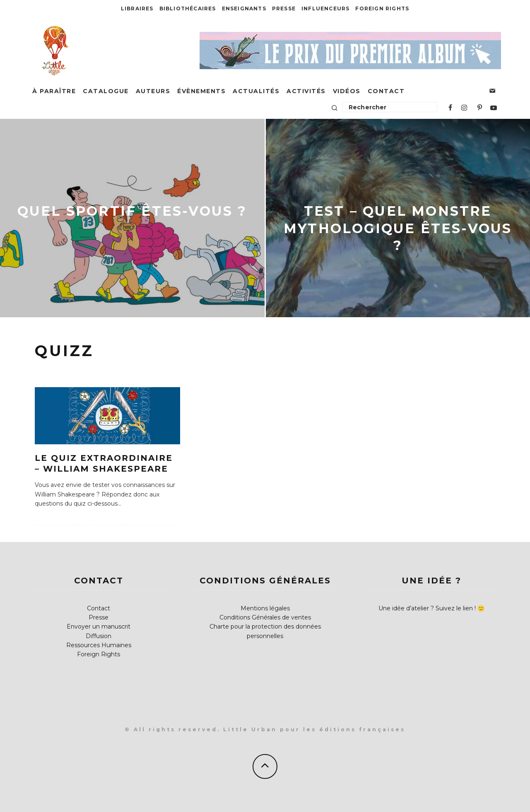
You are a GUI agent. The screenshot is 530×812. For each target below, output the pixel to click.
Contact (386, 91)
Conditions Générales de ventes (265, 617)
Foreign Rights (382, 8)
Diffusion (99, 636)
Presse (284, 8)
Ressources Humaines (99, 645)
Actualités (256, 91)
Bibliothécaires (188, 8)
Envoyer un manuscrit (99, 626)
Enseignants (244, 8)
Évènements (201, 91)
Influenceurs (325, 8)
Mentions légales (265, 608)
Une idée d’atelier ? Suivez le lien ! (427, 608)
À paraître (54, 91)
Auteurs (153, 91)
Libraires (137, 8)
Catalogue (106, 91)
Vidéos (347, 91)
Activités (306, 91)
